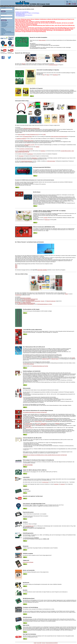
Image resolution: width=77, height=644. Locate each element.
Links (2, 35)
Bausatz (24, 64)
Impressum (44, 643)
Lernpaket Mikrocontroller (23, 151)
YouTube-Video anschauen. (28, 364)
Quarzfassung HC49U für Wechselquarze (26, 304)
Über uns (3, 34)
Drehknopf (57, 423)
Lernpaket (45, 218)
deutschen (56, 484)
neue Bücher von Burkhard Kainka (26, 149)
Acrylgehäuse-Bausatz (53, 65)
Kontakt (35, 643)
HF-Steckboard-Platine (27, 137)
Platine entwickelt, (42, 40)
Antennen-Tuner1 (45, 359)
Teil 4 (16, 268)
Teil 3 (16, 267)
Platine (48, 75)
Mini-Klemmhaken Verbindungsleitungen (27, 303)
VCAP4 (73, 358)
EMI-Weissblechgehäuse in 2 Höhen (45, 304)
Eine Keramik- (18, 302)
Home (3, 28)
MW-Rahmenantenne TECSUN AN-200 (31, 128)
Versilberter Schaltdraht (21, 139)
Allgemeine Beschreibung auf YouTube (40, 366)
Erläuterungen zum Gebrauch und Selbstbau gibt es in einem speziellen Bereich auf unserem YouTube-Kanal (45, 455)
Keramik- (43, 301)
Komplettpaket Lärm (30, 526)
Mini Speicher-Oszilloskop (26, 298)
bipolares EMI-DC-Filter (28, 141)
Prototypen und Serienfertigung (8, 32)
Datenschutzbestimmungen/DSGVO (52, 643)
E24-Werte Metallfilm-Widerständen (33, 301)
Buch (44, 75)
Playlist (66, 294)
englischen (63, 484)
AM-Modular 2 (35, 158)
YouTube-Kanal (18, 295)
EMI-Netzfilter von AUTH (29, 145)
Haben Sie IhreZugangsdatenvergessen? (4, 25)
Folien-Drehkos (44, 423)
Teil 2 (16, 266)
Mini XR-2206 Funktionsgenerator (31, 299)
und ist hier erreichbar (42, 270)
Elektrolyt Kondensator (51, 301)
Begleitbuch (43, 151)
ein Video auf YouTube (28, 465)
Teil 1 (16, 265)
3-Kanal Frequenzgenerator (27, 161)
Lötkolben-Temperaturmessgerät (28, 300)
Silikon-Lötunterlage (27, 302)
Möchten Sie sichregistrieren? (5, 23)
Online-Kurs (47, 220)
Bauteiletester (30, 154)
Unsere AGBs (39, 643)
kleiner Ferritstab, (21, 134)
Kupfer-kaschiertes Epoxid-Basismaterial (59, 137)
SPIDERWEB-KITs (50, 419)
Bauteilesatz (55, 75)
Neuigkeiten (4, 30)
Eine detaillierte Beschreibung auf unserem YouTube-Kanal (35, 412)
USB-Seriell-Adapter (51, 161)
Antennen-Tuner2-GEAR (40, 425)
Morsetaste (21, 156)
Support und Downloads (6, 31)
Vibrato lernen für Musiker (28, 562)
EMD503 (37, 147)
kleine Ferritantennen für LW (33, 134)
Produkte (3, 29)
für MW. (44, 134)
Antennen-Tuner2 (55, 359)
